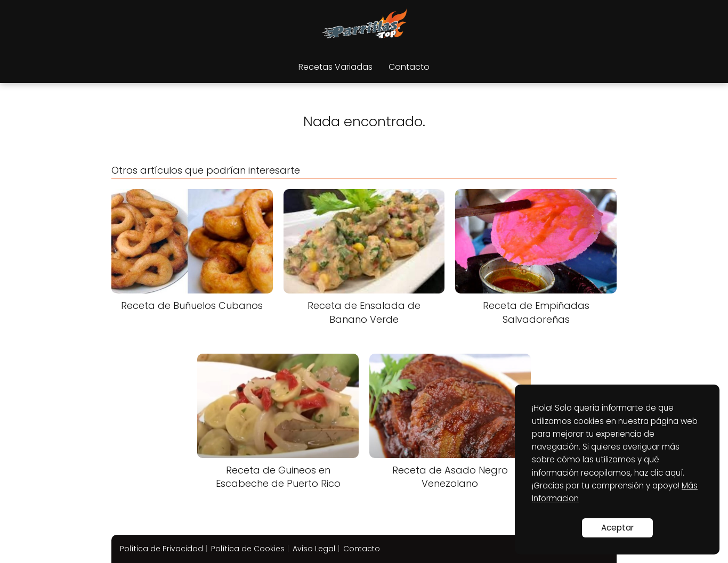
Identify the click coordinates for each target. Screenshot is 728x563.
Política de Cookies (248, 549)
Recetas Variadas (335, 67)
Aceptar (617, 528)
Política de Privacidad (161, 549)
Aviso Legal (314, 549)
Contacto (409, 67)
